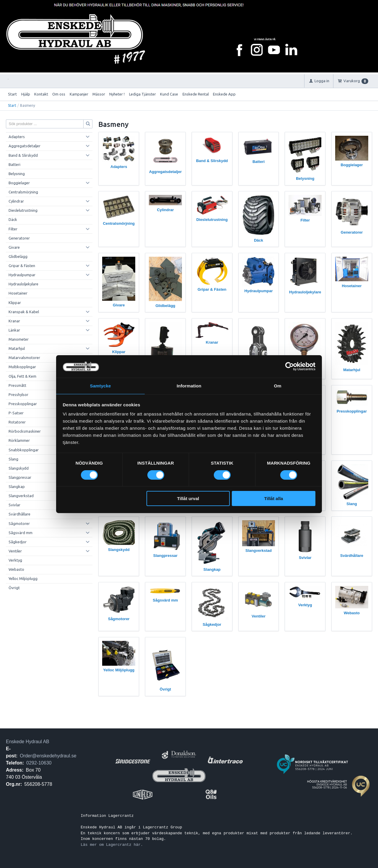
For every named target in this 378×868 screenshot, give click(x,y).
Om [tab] (277, 385)
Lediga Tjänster (142, 94)
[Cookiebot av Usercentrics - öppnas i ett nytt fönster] (290, 366)
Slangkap (17, 486)
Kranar (14, 321)
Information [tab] (189, 385)
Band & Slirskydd (23, 155)
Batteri (14, 164)
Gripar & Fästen (22, 266)
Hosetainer (18, 293)
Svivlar (14, 505)
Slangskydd (19, 468)
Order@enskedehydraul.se (48, 756)
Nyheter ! (117, 94)
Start (12, 94)
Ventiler (15, 551)
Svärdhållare (19, 514)
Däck (13, 219)
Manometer (19, 339)
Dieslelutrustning (23, 210)
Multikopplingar (22, 367)
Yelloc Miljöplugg (23, 578)
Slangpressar (20, 477)
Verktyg (15, 560)
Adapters (17, 137)
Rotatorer (17, 422)
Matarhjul (17, 348)
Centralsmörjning (23, 192)
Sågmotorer (19, 523)
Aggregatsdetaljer (25, 146)
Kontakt (41, 94)
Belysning (17, 174)
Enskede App (224, 94)
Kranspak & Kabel (24, 312)
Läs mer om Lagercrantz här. (112, 845)
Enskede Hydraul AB (28, 742)
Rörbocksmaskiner (25, 431)
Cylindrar (16, 201)
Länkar (14, 330)
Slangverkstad (21, 496)
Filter (13, 229)
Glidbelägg (18, 256)
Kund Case (169, 94)
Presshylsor (18, 395)
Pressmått (17, 385)
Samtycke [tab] (101, 385)
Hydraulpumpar (22, 275)
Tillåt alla (273, 499)
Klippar (15, 303)
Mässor (99, 94)
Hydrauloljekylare (23, 284)
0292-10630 (39, 763)
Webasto (16, 569)
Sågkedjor (18, 542)
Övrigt (14, 588)
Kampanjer (79, 94)
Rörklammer (19, 440)
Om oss (59, 94)
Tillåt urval (188, 499)
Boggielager (19, 183)
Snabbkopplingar (24, 450)
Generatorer (19, 238)
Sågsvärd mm (21, 533)
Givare (14, 247)
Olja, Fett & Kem (22, 376)
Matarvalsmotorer (24, 358)
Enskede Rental (196, 94)
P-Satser (16, 413)
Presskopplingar (23, 404)
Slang (13, 459)
